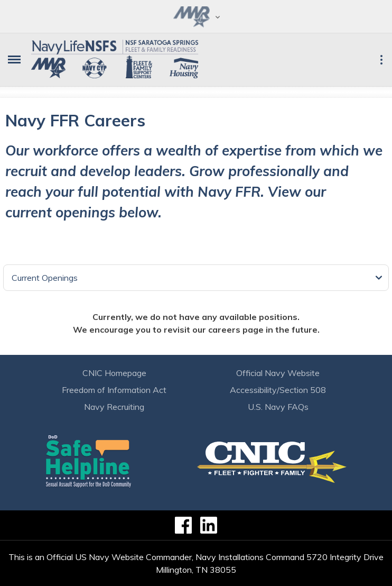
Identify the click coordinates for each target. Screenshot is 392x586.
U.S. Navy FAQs (278, 407)
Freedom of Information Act (114, 390)
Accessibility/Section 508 (278, 390)
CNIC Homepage (114, 373)
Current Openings (45, 278)
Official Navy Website (278, 373)
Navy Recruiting (114, 407)
